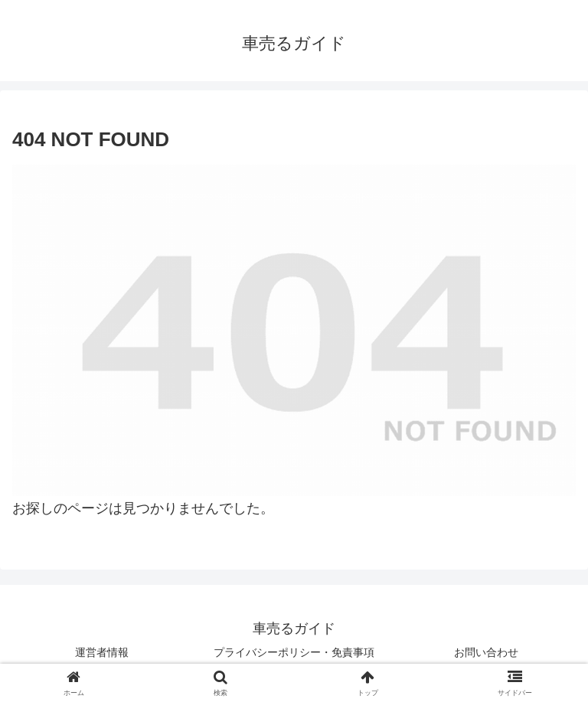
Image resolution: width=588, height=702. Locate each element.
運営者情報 (102, 652)
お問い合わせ (486, 652)
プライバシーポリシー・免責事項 (294, 652)
